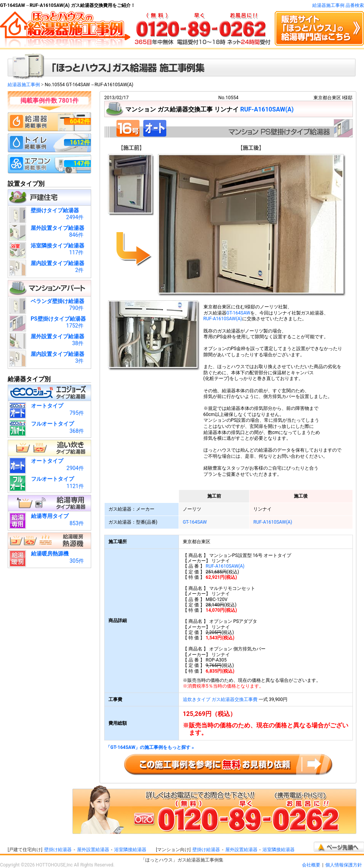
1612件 (80, 142)
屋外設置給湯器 (93, 850)
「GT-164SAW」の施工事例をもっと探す (150, 748)
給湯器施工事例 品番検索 (338, 5)
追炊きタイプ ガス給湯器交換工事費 (220, 699)
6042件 (80, 121)
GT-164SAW (239, 313)
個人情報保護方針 (344, 865)
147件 (82, 163)
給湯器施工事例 (24, 85)
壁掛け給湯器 (58, 850)
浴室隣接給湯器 (130, 850)
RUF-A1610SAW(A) (267, 109)
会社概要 (311, 865)
